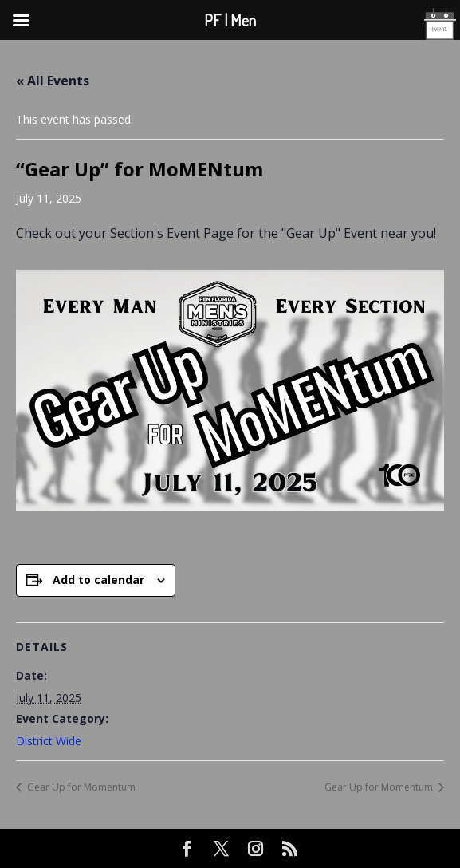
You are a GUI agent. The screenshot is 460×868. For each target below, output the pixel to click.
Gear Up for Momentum (80, 787)
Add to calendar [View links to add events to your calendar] (98, 580)
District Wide (49, 741)
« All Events (53, 81)
